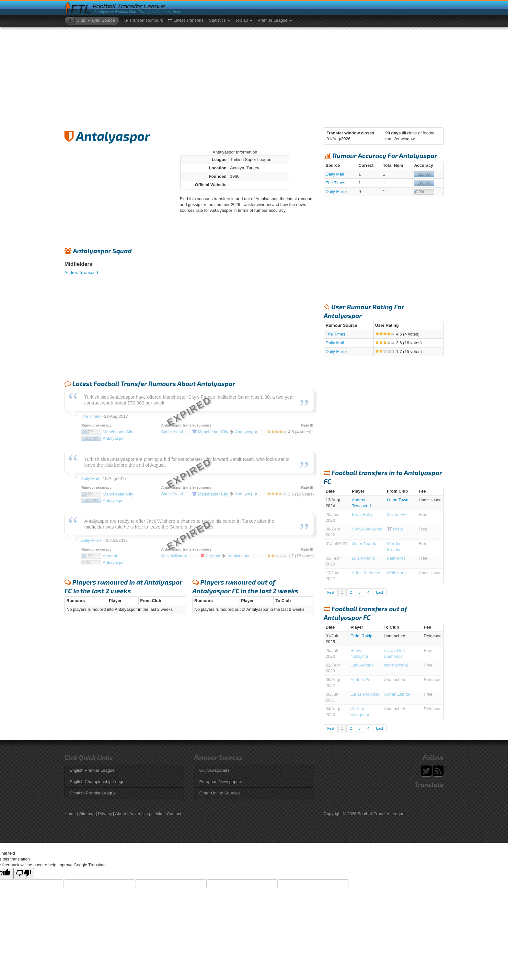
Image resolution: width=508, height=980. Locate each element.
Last (380, 592)
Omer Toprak (364, 544)
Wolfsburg (396, 573)
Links (158, 814)
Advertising (140, 814)
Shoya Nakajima (367, 529)
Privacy (105, 814)
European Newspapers (221, 782)
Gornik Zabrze (397, 694)
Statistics (220, 20)
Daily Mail (335, 174)
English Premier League (92, 770)
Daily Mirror (336, 192)
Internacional (396, 665)
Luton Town (398, 500)
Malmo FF (396, 514)
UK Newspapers (214, 770)
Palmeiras (396, 558)
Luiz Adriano (364, 558)
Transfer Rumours (143, 20)
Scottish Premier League (93, 793)
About (121, 814)
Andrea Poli (361, 680)
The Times (335, 183)
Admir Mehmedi (367, 573)
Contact (174, 814)
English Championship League (98, 782)
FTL (81, 9)
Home (70, 814)
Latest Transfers (186, 20)
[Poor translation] (24, 874)
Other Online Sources (219, 793)
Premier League (275, 20)
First (331, 592)
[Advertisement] (254, 75)
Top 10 (244, 20)
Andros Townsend (81, 273)
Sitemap (87, 814)
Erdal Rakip (363, 514)
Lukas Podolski (365, 694)
